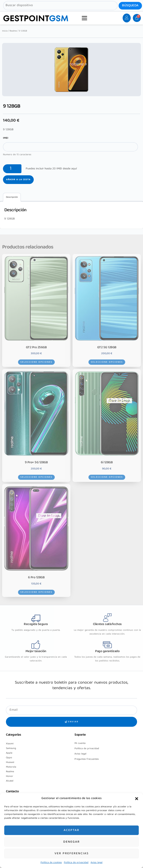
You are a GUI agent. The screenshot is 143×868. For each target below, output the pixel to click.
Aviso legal (97, 863)
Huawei (10, 762)
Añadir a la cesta (18, 180)
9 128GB (9, 219)
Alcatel (10, 781)
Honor (10, 776)
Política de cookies (51, 863)
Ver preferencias (72, 854)
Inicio (5, 31)
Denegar (71, 842)
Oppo (9, 758)
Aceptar (71, 830)
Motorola (11, 767)
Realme (13, 31)
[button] (137, 799)
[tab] (12, 197)
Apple (9, 753)
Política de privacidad (76, 863)
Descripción (12, 197)
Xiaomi (10, 744)
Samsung (11, 748)
